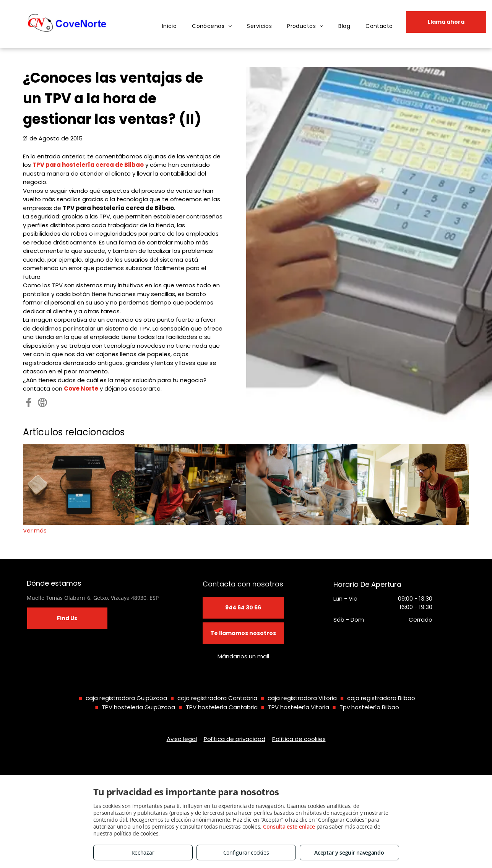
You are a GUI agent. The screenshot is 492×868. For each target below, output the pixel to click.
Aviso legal (182, 739)
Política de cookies (299, 739)
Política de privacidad (235, 739)
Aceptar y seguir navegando (349, 853)
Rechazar (143, 853)
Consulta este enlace (289, 826)
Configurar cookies (246, 853)
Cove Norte (81, 388)
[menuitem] (170, 26)
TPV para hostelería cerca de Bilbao (88, 165)
